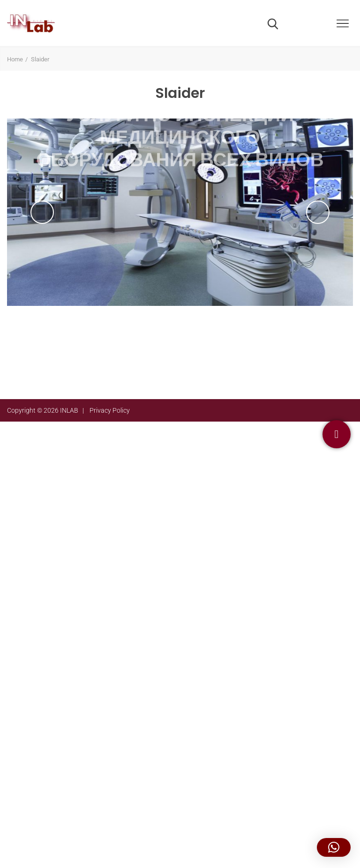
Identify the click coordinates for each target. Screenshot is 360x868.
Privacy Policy (110, 410)
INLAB (69, 410)
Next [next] (318, 212)
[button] (334, 847)
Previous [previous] (42, 212)
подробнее (180, 298)
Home (15, 59)
